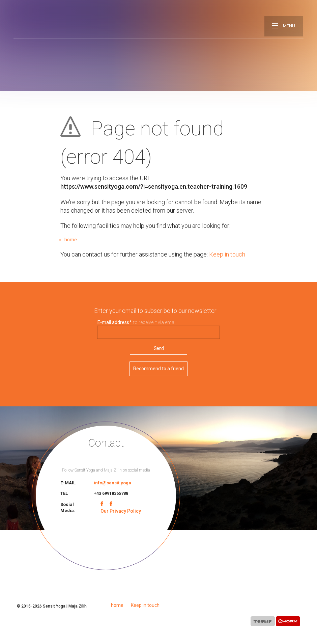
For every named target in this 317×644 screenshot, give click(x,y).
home (71, 240)
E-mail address (114, 322)
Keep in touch (227, 254)
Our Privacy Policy (121, 511)
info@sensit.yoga (112, 483)
